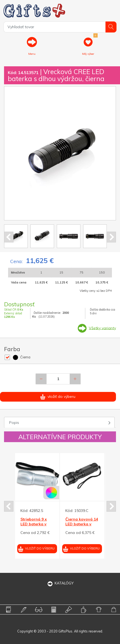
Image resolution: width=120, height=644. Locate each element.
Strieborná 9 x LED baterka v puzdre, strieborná (34, 527)
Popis (14, 423)
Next (111, 237)
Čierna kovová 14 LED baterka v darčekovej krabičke (82, 527)
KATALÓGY (60, 583)
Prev (9, 237)
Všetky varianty (102, 328)
